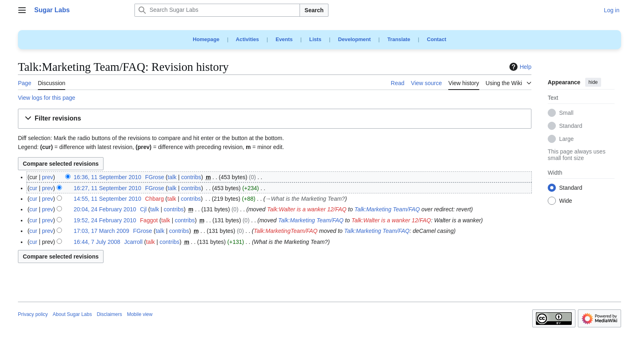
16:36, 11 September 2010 (108, 177)
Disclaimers (109, 314)
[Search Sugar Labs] (217, 10)
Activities (248, 39)
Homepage (206, 39)
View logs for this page (47, 98)
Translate (399, 39)
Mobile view (140, 314)
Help (519, 67)
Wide (566, 201)
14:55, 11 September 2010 (108, 199)
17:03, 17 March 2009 (101, 231)
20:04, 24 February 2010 (105, 209)
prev (47, 177)
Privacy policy (33, 314)
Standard (571, 126)
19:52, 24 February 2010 (105, 220)
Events (284, 39)
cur (33, 188)
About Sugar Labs (72, 314)
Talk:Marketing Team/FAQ (387, 209)
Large (566, 139)
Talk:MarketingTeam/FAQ (285, 231)
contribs (191, 177)
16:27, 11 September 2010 (108, 188)
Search (314, 10)
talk (172, 177)
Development (354, 39)
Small (566, 113)
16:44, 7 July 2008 (97, 242)
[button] (275, 119)
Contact (436, 39)
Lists (315, 39)
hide (593, 82)
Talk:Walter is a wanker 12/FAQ (307, 209)
